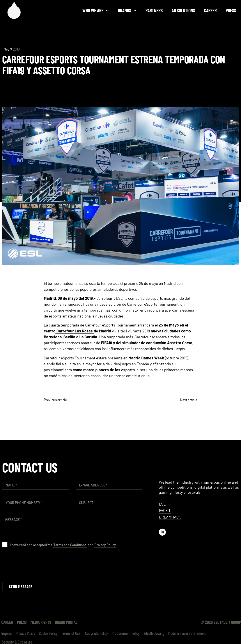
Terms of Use (71, 633)
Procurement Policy (126, 633)
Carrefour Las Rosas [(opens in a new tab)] (75, 331)
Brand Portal (66, 622)
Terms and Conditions (70, 545)
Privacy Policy (105, 545)
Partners (154, 10)
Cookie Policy (48, 633)
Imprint (7, 633)
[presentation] (35, 564)
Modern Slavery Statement (187, 633)
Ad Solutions (183, 10)
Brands (127, 10)
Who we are (96, 10)
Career (210, 10)
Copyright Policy (96, 633)
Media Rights (41, 622)
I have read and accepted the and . (64, 545)
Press (231, 10)
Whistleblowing (154, 633)
